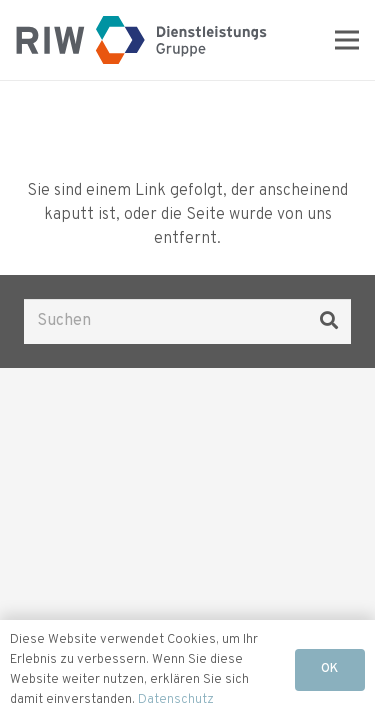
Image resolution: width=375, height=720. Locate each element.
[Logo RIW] (142, 40)
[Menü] (347, 40)
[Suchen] (187, 321)
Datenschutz (176, 700)
